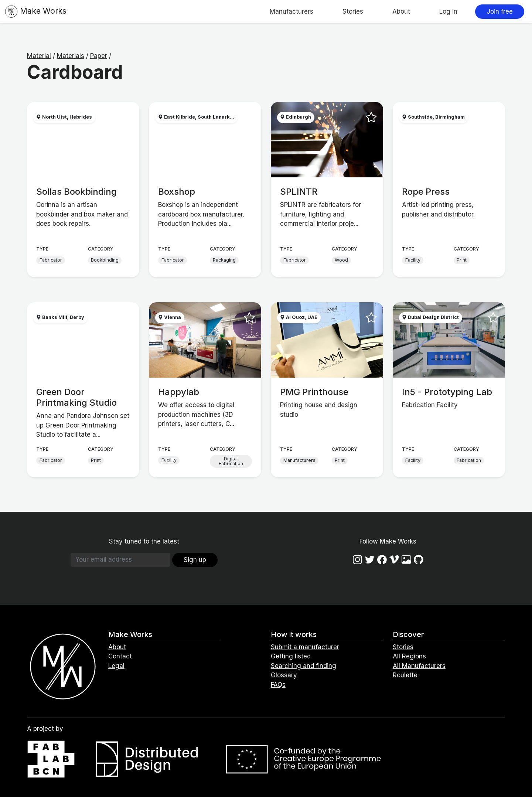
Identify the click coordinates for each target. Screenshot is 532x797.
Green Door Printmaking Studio (76, 397)
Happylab (179, 392)
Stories (353, 11)
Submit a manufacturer (305, 647)
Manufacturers (291, 11)
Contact (120, 656)
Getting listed (291, 656)
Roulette (405, 675)
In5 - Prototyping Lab (447, 392)
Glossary (284, 675)
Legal (116, 666)
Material (39, 56)
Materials (71, 56)
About (401, 11)
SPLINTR (299, 192)
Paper (99, 56)
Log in (448, 11)
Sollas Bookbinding (76, 192)
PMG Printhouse (314, 392)
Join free (500, 11)
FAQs (278, 685)
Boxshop (177, 192)
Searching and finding (303, 666)
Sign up (195, 560)
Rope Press (426, 192)
